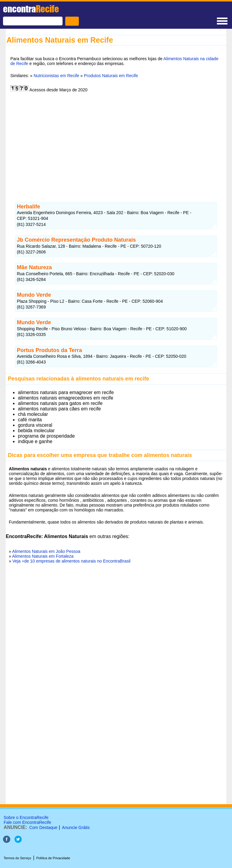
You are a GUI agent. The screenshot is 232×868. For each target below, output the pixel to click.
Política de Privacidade (53, 858)
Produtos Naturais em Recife (111, 76)
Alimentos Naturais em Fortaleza (43, 556)
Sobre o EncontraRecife (26, 817)
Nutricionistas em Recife (56, 76)
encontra (31, 9)
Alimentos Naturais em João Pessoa (46, 551)
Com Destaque (43, 827)
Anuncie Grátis (76, 827)
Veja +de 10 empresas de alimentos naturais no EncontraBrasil (71, 561)
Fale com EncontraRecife (27, 822)
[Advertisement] (116, 143)
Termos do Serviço (17, 858)
